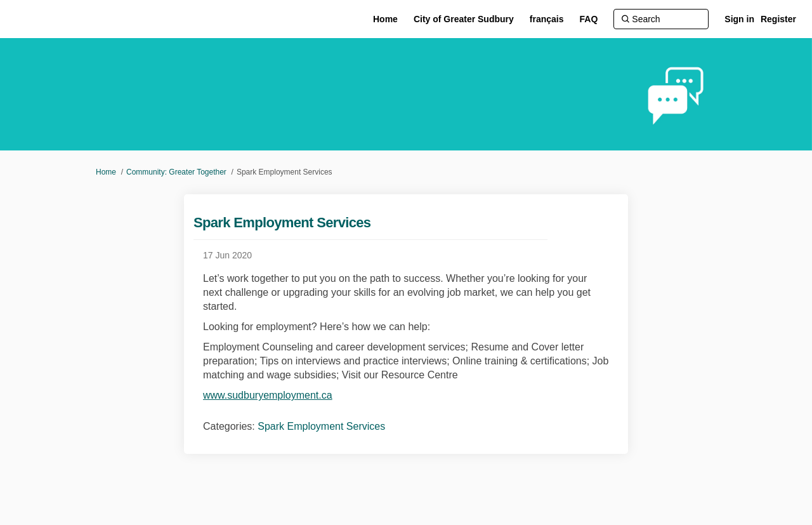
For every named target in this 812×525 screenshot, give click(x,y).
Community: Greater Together (176, 172)
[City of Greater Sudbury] (464, 19)
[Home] (385, 19)
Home (106, 172)
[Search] (661, 19)
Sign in (739, 19)
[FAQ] (589, 19)
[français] (547, 19)
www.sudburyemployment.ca (268, 395)
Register (778, 19)
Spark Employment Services (321, 426)
